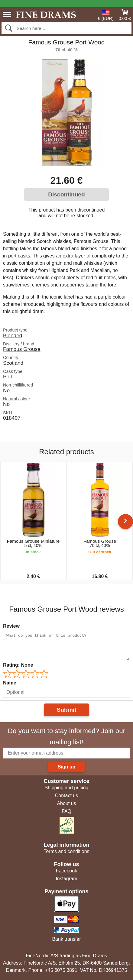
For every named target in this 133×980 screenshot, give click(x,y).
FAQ (66, 811)
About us (66, 803)
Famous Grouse (22, 349)
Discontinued (66, 194)
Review (11, 626)
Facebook (66, 871)
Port (8, 377)
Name (10, 683)
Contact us (66, 796)
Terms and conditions (66, 851)
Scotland (13, 363)
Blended (13, 335)
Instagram (66, 879)
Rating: (18, 665)
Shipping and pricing (67, 788)
